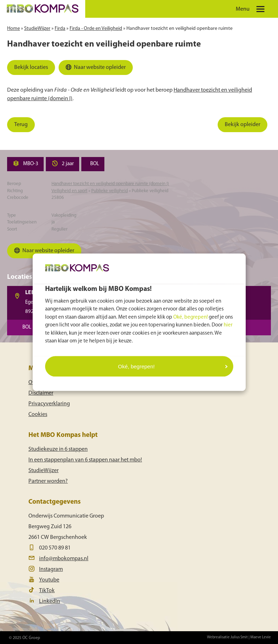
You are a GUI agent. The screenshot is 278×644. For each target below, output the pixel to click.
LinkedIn (50, 601)
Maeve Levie (261, 637)
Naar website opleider (95, 69)
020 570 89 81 (55, 548)
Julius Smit (239, 637)
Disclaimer (41, 393)
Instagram (51, 569)
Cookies (38, 415)
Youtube (49, 580)
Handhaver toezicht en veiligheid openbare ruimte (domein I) (110, 184)
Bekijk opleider (242, 125)
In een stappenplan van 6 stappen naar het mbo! (85, 460)
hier (228, 325)
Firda (60, 29)
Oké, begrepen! (190, 317)
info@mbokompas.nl (64, 559)
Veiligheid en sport (69, 191)
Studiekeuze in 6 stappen (58, 449)
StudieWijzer (37, 29)
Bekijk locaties (31, 67)
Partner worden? (48, 481)
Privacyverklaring (49, 404)
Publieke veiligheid (110, 191)
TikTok (47, 591)
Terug (21, 125)
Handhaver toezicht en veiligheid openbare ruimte (179, 29)
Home (13, 29)
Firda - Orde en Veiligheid (96, 29)
